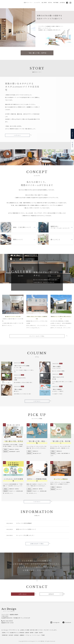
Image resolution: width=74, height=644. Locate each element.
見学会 (50, 3)
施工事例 (44, 3)
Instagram (56, 622)
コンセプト (37, 3)
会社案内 (62, 3)
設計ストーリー (28, 3)
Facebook (68, 622)
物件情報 (56, 3)
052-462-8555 (8, 621)
